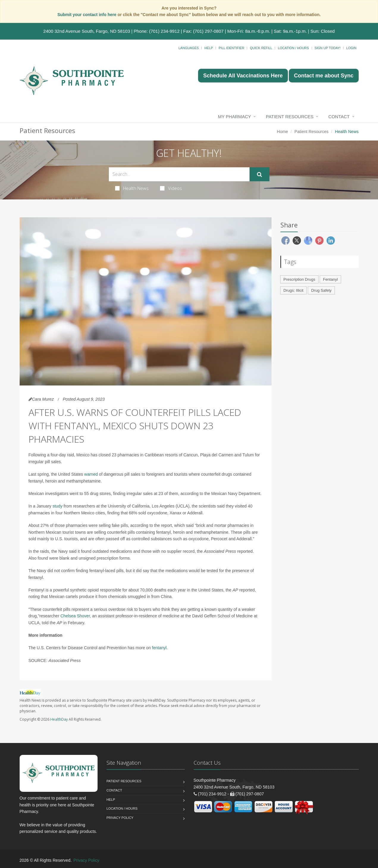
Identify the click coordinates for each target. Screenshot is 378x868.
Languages (189, 48)
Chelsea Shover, (76, 616)
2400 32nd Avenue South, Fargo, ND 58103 (87, 31)
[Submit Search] (259, 174)
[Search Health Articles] (179, 174)
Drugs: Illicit (293, 290)
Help (209, 48)
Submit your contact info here (87, 15)
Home (282, 132)
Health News (132, 188)
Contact (339, 117)
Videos (171, 188)
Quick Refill (261, 48)
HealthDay (59, 719)
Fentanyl (330, 279)
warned (91, 474)
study (57, 506)
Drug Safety (321, 290)
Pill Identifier (231, 48)
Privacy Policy (120, 818)
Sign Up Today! (328, 48)
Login (351, 48)
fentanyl (159, 648)
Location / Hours (293, 48)
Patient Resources (290, 117)
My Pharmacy (235, 117)
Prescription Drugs (299, 279)
